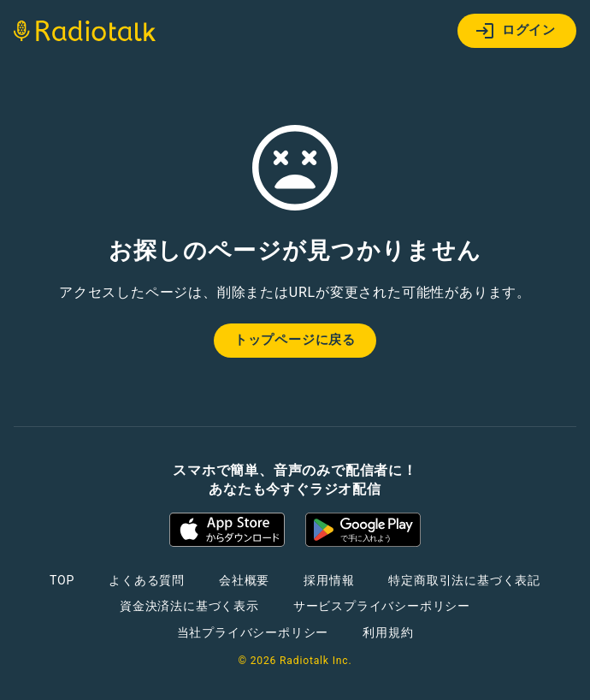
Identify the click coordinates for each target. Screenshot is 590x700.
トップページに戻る (295, 340)
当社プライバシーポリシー (253, 632)
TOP (62, 580)
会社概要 (244, 580)
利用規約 (388, 632)
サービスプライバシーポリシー (382, 606)
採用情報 (329, 580)
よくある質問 (147, 580)
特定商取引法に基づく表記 (464, 580)
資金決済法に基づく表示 (189, 606)
